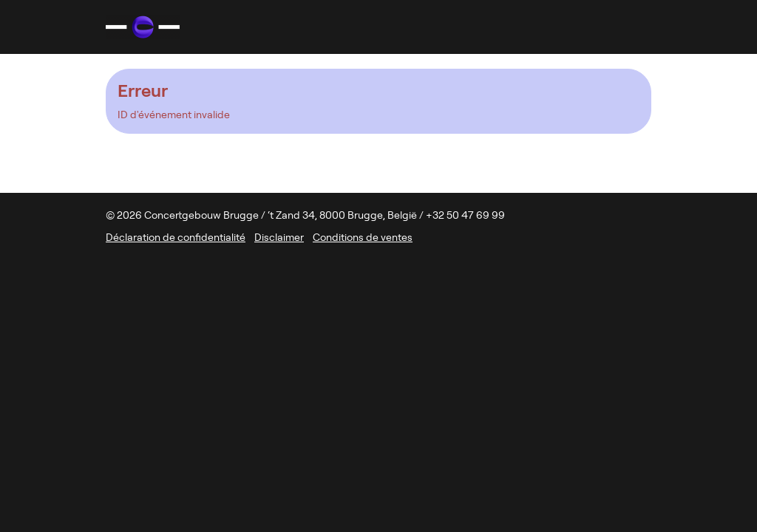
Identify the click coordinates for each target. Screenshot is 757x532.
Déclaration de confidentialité (176, 237)
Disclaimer (279, 237)
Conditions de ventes (363, 237)
